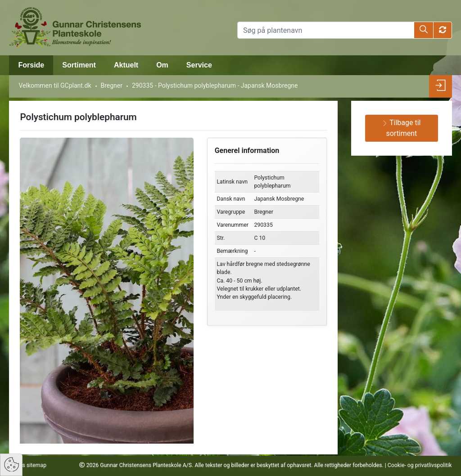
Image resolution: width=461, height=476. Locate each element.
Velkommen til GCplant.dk (55, 85)
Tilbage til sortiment (401, 128)
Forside (31, 65)
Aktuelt (126, 65)
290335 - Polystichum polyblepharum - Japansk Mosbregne (215, 85)
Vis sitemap (31, 465)
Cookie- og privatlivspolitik (420, 465)
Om (162, 65)
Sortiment (79, 65)
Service (199, 65)
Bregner (112, 85)
